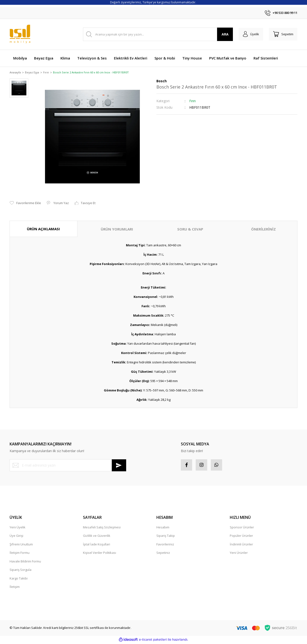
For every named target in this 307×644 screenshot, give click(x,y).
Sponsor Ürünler (242, 528)
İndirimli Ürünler (241, 545)
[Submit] (119, 466)
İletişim (15, 588)
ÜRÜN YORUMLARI (117, 229)
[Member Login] (249, 34)
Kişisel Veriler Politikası (100, 554)
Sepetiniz (163, 554)
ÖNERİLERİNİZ (263, 229)
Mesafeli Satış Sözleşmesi (102, 528)
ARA (223, 34)
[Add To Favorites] (25, 203)
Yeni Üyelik (18, 528)
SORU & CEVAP (190, 229)
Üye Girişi (16, 537)
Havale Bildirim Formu (25, 562)
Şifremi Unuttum (21, 545)
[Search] (157, 34)
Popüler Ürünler (241, 537)
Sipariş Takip (166, 537)
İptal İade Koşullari (97, 545)
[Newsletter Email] (68, 466)
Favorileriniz (165, 545)
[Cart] (283, 34)
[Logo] (20, 34)
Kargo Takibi (19, 579)
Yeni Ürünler (239, 554)
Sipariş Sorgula (21, 571)
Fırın (192, 101)
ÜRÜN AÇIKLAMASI (43, 229)
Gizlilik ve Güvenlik (97, 537)
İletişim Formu (20, 554)
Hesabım (163, 528)
